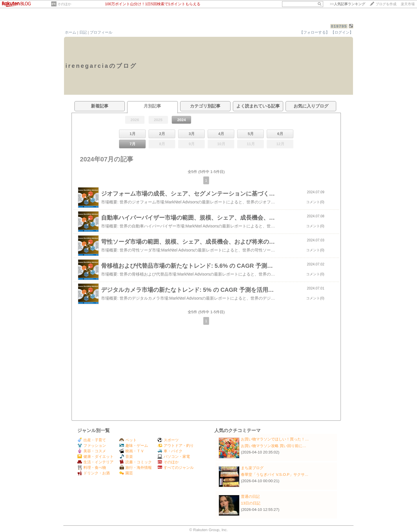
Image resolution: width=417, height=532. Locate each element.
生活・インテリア (95, 462)
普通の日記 (250, 497)
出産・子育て (92, 440)
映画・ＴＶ (132, 451)
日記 (83, 32)
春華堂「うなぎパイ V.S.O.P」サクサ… (275, 474)
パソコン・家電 (174, 457)
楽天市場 (408, 4)
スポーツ (168, 440)
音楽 (126, 457)
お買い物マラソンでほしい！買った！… (275, 439)
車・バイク (170, 451)
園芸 (126, 473)
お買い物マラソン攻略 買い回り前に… (274, 446)
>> (348, 4)
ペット (128, 440)
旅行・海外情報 (136, 468)
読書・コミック (136, 462)
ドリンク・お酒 (94, 473)
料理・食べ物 (92, 468)
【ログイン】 (342, 32)
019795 (339, 26)
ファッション (92, 446)
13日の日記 (251, 503)
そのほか (64, 4)
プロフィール (101, 32)
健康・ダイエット (95, 457)
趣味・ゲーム (134, 446)
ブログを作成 (386, 4)
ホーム (71, 32)
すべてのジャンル (176, 468)
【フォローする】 (314, 32)
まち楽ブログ (252, 468)
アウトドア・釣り (176, 446)
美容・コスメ (92, 451)
